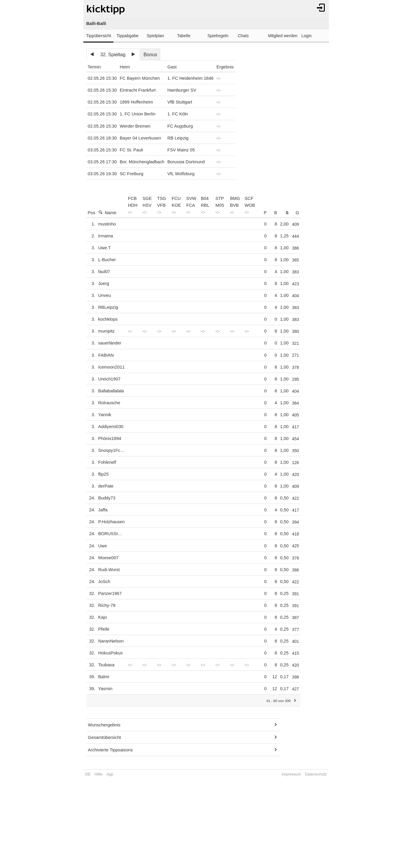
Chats (243, 36)
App (110, 774)
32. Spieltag (113, 55)
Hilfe (99, 774)
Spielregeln (218, 36)
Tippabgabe (127, 36)
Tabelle (184, 36)
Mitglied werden (283, 36)
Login (306, 36)
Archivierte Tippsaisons (110, 750)
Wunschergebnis (104, 725)
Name (107, 213)
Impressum (291, 774)
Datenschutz (316, 774)
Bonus (150, 55)
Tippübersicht (99, 36)
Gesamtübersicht (104, 737)
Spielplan (155, 36)
